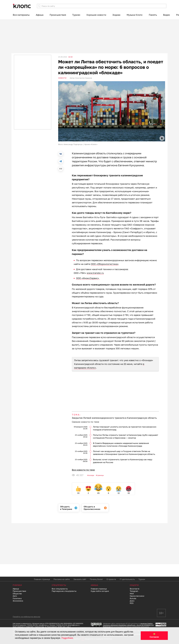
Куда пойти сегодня (100, 591)
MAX (132, 594)
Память (153, 15)
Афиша (40, 15)
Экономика (18, 601)
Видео (167, 15)
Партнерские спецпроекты (64, 591)
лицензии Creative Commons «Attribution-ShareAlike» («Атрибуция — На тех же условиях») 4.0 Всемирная (128, 625)
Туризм (76, 15)
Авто (15, 596)
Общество (17, 594)
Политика (17, 598)
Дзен (132, 601)
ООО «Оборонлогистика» (105, 264)
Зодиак (116, 15)
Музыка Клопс (135, 15)
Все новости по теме (83, 470)
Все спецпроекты (60, 589)
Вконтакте (135, 589)
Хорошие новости (96, 15)
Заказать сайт (80, 579)
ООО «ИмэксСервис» (88, 278)
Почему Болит (96, 579)
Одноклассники (137, 596)
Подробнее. (67, 638)
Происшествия (58, 15)
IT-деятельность (127, 579)
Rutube (133, 598)
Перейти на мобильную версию (26, 617)
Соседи (91, 475)
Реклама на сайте (62, 579)
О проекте (111, 579)
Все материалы (21, 15)
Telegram (134, 591)
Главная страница (42, 579)
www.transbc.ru (95, 273)
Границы (100, 475)
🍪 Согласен (154, 636)
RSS (132, 603)
